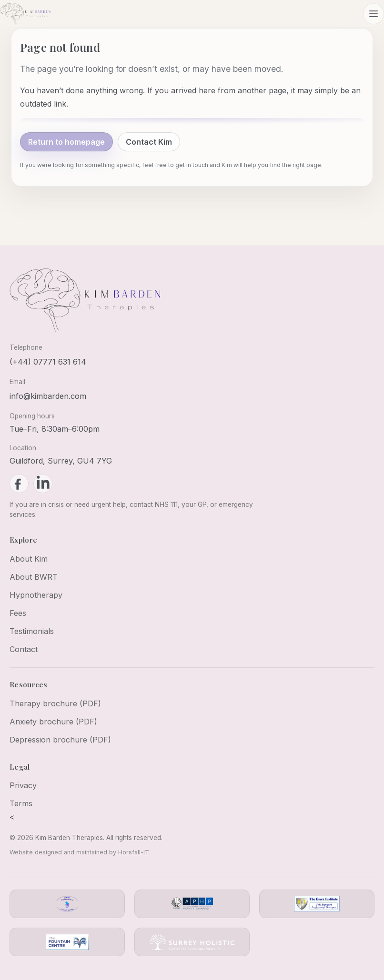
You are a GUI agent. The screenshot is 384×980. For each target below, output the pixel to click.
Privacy (23, 785)
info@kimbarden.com (48, 396)
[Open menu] (374, 14)
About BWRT (34, 577)
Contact (24, 649)
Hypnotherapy (36, 595)
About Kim (29, 559)
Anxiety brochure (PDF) (53, 722)
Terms (21, 803)
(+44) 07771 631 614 (48, 362)
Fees (18, 613)
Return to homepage (66, 142)
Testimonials (32, 631)
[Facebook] (19, 484)
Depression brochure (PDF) (60, 740)
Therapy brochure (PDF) (55, 703)
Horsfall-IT (134, 852)
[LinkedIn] (43, 484)
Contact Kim (149, 142)
